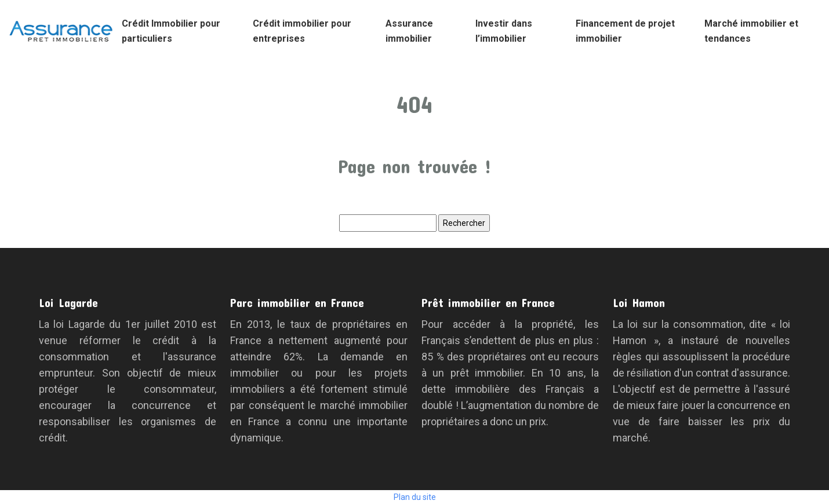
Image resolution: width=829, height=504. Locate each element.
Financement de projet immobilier (625, 31)
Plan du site (415, 497)
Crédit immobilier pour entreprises (302, 31)
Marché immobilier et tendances (751, 31)
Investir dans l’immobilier (504, 31)
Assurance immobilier (409, 31)
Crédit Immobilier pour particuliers (171, 31)
